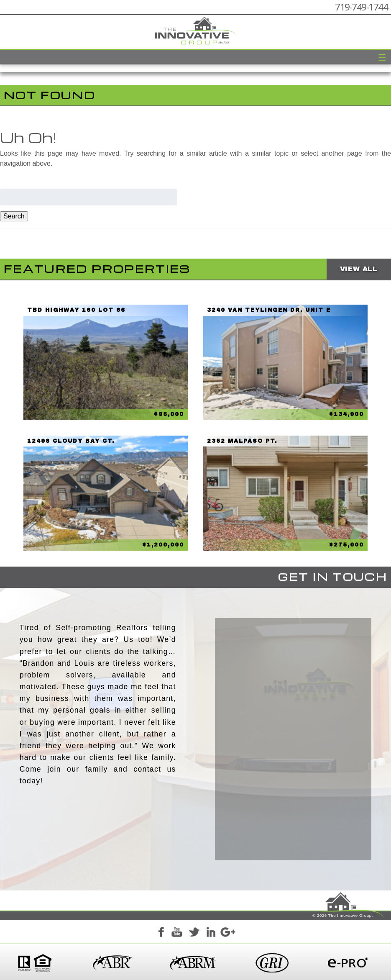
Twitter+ (194, 933)
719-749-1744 (361, 7)
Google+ (227, 933)
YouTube (177, 933)
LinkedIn (211, 933)
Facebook (161, 933)
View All (359, 269)
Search (14, 216)
